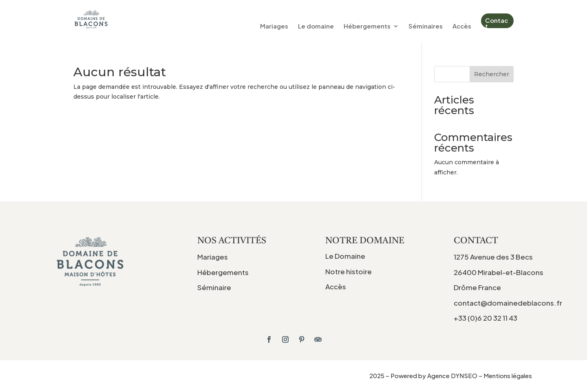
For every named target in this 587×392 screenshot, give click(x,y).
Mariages (274, 26)
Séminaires (426, 26)
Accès (462, 26)
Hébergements (367, 26)
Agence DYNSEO (453, 375)
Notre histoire (349, 271)
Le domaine (316, 26)
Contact (497, 23)
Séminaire (214, 287)
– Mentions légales (505, 375)
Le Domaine (345, 256)
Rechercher (492, 74)
